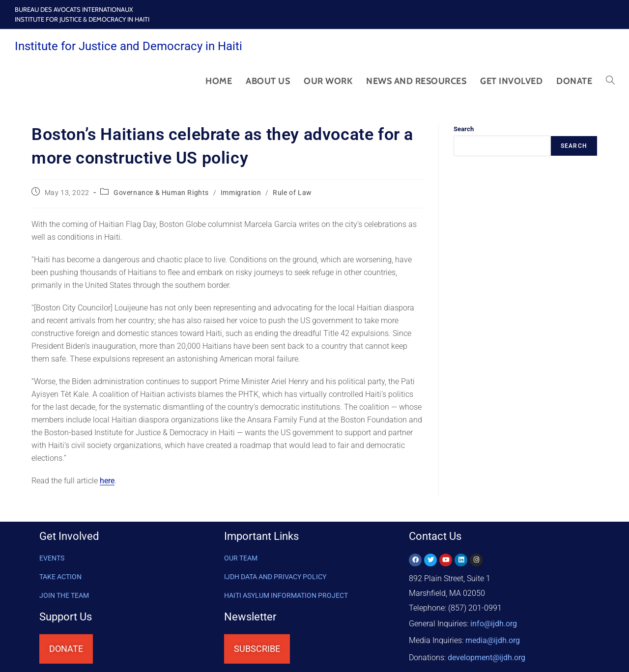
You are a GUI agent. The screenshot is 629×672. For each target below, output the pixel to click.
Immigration (241, 193)
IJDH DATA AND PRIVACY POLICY (275, 577)
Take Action (60, 577)
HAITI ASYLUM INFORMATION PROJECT (286, 595)
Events (52, 558)
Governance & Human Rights (161, 193)
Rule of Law (292, 193)
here (107, 481)
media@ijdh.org (493, 637)
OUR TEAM (241, 558)
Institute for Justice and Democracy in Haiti (129, 46)
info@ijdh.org (494, 623)
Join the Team (64, 595)
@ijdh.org (486, 652)
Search (464, 129)
